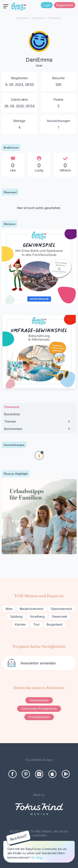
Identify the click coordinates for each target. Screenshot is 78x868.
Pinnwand (12, 407)
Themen (39, 422)
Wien (9, 609)
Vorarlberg (37, 616)
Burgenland (54, 624)
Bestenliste (12, 414)
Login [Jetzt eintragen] (47, 5)
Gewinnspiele (39, 700)
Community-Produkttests (39, 709)
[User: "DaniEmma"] (39, 49)
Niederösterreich (32, 609)
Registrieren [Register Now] (65, 5)
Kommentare (39, 430)
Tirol (36, 624)
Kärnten (20, 624)
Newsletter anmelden (38, 663)
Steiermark (59, 616)
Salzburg (16, 616)
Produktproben (39, 717)
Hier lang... (37, 858)
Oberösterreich (61, 609)
